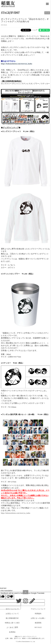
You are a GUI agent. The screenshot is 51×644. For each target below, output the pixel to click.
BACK (47, 13)
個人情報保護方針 (12, 618)
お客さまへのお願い (38, 618)
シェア (35, 30)
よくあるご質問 (12, 627)
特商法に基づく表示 (12, 623)
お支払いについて (12, 614)
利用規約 (38, 614)
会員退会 (12, 632)
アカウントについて (38, 609)
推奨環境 (38, 623)
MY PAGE (38, 627)
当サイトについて (12, 609)
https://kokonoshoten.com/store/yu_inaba (16, 513)
